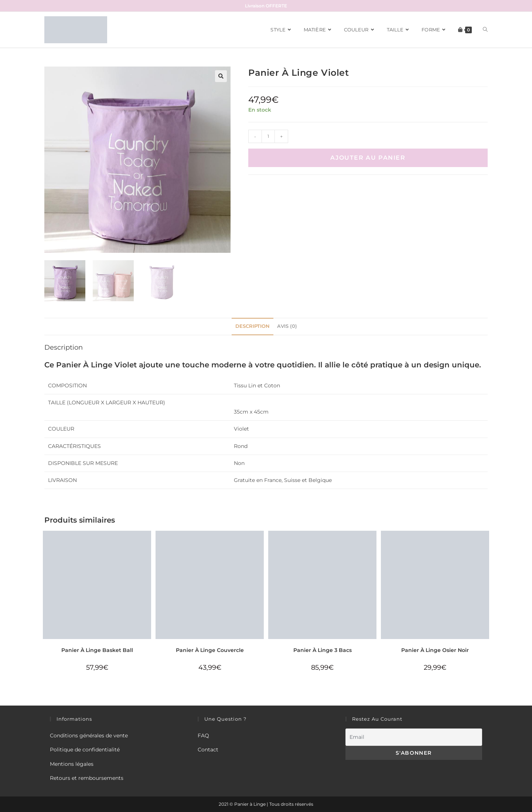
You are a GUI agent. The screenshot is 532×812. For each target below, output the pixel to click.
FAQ (203, 735)
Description (253, 326)
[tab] (253, 327)
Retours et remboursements (87, 778)
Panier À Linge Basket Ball (97, 650)
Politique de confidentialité (85, 750)
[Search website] (485, 30)
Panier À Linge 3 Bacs (323, 650)
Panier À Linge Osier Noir (435, 650)
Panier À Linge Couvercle (210, 650)
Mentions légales (72, 764)
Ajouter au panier (368, 158)
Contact (208, 750)
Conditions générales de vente (89, 735)
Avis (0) (287, 326)
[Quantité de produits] (268, 136)
